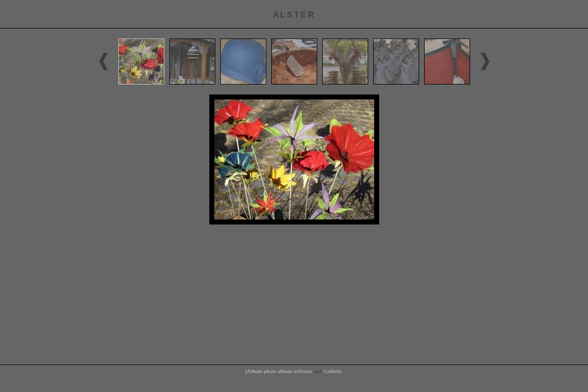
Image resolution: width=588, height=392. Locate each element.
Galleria (332, 371)
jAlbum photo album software (279, 371)
